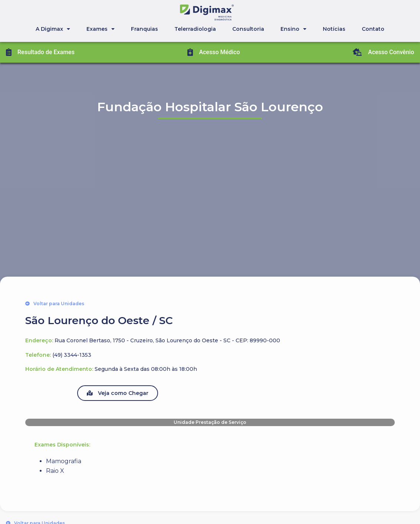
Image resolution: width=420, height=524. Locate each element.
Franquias (145, 29)
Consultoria (248, 29)
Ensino (293, 29)
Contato (373, 29)
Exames (101, 29)
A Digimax (53, 29)
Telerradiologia (195, 29)
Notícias (334, 29)
